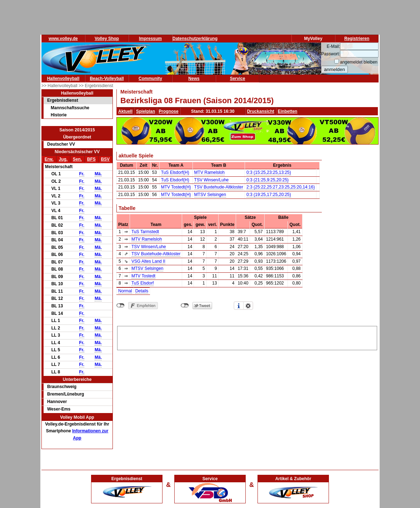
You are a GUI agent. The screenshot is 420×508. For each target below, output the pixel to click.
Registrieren (357, 39)
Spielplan (146, 111)
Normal (125, 291)
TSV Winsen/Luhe (212, 180)
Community (150, 79)
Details (142, 291)
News (194, 79)
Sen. (77, 159)
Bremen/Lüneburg (66, 394)
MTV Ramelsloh (209, 172)
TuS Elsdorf (142, 283)
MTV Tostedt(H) (176, 187)
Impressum (150, 39)
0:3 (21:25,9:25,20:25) (267, 180)
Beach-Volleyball (107, 79)
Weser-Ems (59, 409)
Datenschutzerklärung (195, 39)
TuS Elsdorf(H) (175, 172)
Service (238, 79)
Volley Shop (107, 39)
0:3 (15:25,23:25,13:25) (269, 172)
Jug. (63, 159)
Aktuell (125, 111)
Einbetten (288, 111)
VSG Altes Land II (148, 261)
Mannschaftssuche (70, 108)
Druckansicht (261, 111)
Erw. (49, 159)
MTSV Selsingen (210, 195)
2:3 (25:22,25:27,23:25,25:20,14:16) (281, 187)
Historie (59, 115)
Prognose (168, 111)
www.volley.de (63, 39)
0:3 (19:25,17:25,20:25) (269, 195)
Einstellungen (248, 306)
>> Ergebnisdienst (96, 86)
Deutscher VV (61, 144)
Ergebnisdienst (63, 100)
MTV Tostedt (143, 276)
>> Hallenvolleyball (60, 86)
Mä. (98, 174)
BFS (91, 159)
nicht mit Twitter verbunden (185, 306)
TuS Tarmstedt (145, 232)
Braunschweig (62, 387)
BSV (105, 159)
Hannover (57, 402)
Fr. (82, 174)
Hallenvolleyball (63, 79)
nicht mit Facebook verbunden (121, 306)
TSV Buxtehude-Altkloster (219, 187)
